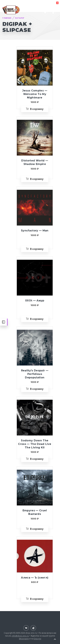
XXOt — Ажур (35, 301)
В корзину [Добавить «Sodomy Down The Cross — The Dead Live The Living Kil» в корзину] (37, 459)
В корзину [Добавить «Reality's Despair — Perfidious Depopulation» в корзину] (37, 389)
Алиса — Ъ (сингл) (35, 578)
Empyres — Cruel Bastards (35, 512)
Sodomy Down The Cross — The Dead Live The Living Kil (35, 444)
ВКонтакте (24, 639)
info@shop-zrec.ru (20, 636)
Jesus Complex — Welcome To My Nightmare (35, 94)
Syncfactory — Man (35, 231)
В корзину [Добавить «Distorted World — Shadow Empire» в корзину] (37, 179)
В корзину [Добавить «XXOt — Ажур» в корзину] (37, 319)
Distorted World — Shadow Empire (35, 162)
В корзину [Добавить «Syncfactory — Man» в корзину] (37, 249)
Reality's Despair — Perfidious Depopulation (35, 374)
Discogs (38, 639)
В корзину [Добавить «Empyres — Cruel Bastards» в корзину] (37, 529)
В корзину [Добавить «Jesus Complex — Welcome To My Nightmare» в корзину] (37, 109)
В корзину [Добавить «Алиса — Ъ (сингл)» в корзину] (37, 599)
